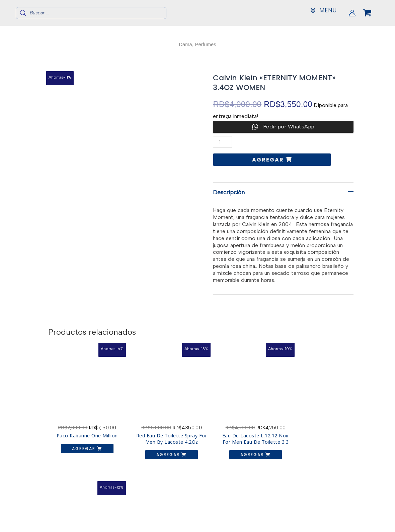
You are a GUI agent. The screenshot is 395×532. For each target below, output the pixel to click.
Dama (185, 44)
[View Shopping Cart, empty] (373, 13)
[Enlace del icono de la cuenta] (352, 13)
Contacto (333, 519)
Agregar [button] (81, 443)
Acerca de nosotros (332, 513)
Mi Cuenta (332, 524)
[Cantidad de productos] (223, 142)
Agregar (269, 160)
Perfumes (206, 44)
